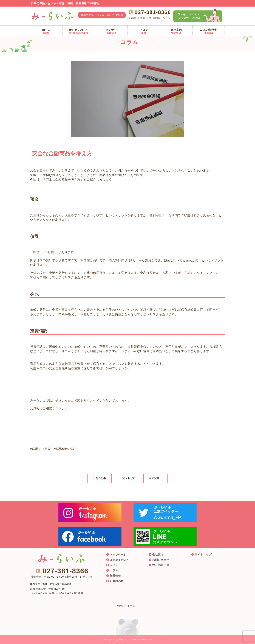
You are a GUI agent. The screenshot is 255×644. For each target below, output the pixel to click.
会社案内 (158, 554)
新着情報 (115, 576)
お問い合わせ (161, 560)
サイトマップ (203, 554)
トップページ (118, 554)
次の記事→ (155, 478)
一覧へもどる (128, 478)
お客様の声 (117, 581)
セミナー (115, 565)
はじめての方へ (120, 560)
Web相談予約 (161, 565)
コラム (114, 570)
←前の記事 (100, 478)
